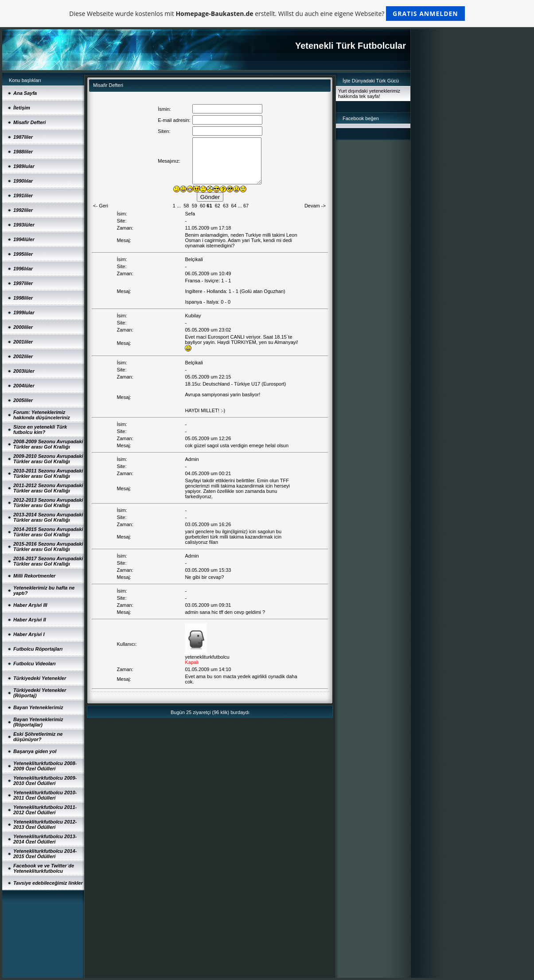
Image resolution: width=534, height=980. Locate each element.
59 (195, 206)
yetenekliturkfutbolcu (207, 657)
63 (226, 206)
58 (186, 206)
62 (218, 206)
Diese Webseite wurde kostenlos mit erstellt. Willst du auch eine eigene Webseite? (267, 14)
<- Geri (101, 206)
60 (203, 206)
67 (246, 206)
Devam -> (315, 206)
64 (234, 206)
